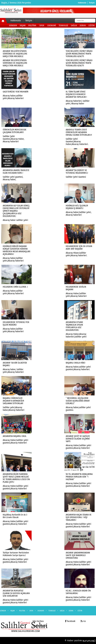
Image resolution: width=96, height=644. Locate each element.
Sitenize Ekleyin (40, 626)
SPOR (42, 25)
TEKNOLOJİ (63, 25)
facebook (70, 621)
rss (83, 621)
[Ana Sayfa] (4, 21)
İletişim (92, 3)
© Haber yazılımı (80, 640)
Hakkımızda (82, 3)
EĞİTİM (92, 25)
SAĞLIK (74, 25)
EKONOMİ (52, 25)
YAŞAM (23, 25)
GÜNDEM (13, 25)
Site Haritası (38, 621)
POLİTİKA (32, 25)
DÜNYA (83, 25)
